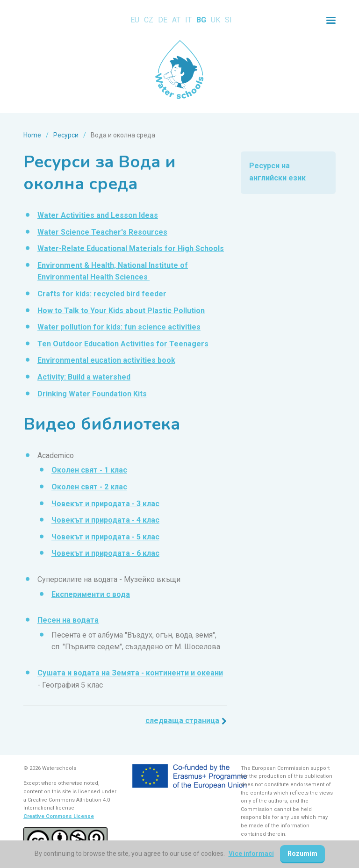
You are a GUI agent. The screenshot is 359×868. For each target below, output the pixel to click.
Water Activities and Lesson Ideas (98, 215)
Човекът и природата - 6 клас (105, 553)
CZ (149, 20)
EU (135, 20)
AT (176, 20)
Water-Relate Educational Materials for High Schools (131, 248)
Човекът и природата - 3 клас (105, 504)
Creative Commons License (59, 816)
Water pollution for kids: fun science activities (119, 327)
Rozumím (302, 854)
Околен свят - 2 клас (89, 487)
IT (188, 20)
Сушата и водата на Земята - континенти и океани (130, 673)
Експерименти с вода (91, 594)
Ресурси (66, 135)
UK (215, 20)
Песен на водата (68, 620)
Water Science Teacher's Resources (102, 232)
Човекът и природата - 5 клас (105, 537)
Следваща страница (182, 721)
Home (32, 135)
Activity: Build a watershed (84, 377)
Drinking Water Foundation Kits (92, 394)
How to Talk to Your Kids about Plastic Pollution (121, 311)
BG (201, 20)
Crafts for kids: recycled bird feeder (102, 294)
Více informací (251, 854)
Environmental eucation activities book (106, 360)
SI (228, 20)
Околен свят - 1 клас (89, 470)
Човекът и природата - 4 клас (105, 520)
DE (163, 20)
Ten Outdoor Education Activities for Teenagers (123, 344)
